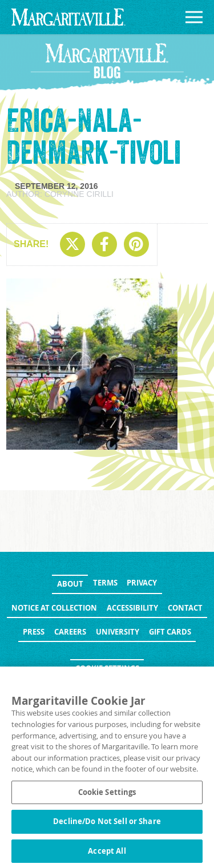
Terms (105, 583)
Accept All (107, 854)
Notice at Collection (54, 608)
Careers (70, 632)
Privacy (142, 583)
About (70, 584)
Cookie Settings (107, 668)
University (118, 632)
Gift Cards (170, 632)
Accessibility (132, 608)
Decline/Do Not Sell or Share (107, 825)
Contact (185, 608)
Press (34, 632)
